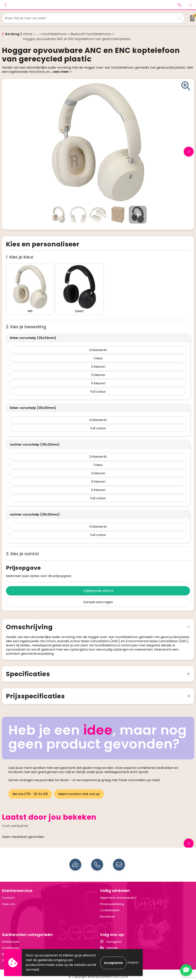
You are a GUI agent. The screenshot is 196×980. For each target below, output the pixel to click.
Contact (8, 894)
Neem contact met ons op (79, 791)
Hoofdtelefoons (54, 34)
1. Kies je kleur (20, 257)
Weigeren (133, 962)
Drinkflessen (11, 938)
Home (28, 34)
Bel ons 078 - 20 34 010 (30, 791)
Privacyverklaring (112, 901)
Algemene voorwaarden (118, 894)
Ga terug (12, 34)
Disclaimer (107, 913)
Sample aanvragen (98, 599)
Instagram (111, 938)
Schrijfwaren (11, 944)
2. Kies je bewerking (26, 323)
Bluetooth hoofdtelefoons (91, 34)
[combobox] (89, 18)
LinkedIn (109, 944)
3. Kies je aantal (22, 550)
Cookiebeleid (110, 907)
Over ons (9, 901)
